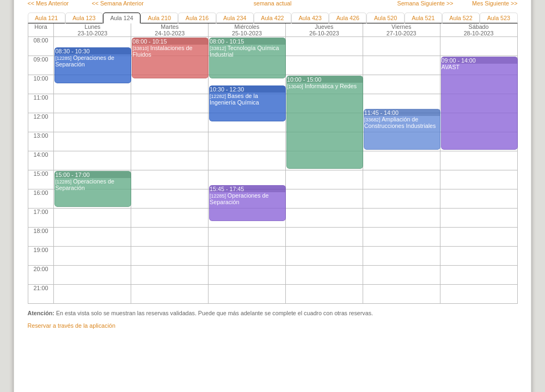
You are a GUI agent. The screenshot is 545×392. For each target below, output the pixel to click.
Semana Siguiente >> (425, 3)
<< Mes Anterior (48, 3)
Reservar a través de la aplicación (72, 326)
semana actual (273, 3)
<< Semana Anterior (117, 3)
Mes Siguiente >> (495, 3)
